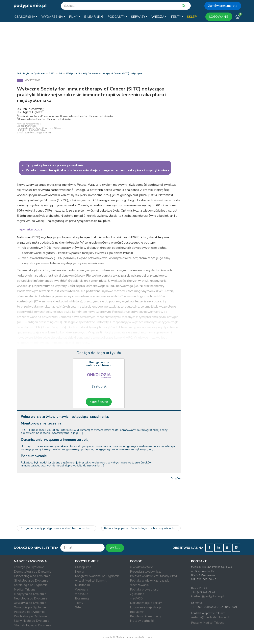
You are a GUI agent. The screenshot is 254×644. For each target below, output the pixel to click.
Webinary (82, 590)
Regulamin (137, 612)
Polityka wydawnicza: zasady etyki (153, 576)
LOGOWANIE (219, 17)
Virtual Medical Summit (91, 581)
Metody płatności (142, 621)
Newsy (80, 572)
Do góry (176, 478)
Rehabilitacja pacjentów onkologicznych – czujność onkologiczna (142, 528)
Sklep (79, 607)
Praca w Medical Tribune (208, 623)
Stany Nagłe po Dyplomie (32, 621)
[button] (26, 17)
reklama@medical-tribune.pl (210, 617)
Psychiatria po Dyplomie (30, 616)
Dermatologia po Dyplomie (33, 572)
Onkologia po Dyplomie (31, 73)
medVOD (81, 594)
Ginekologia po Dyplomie (31, 581)
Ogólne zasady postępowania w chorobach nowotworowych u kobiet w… (58, 528)
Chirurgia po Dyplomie (29, 567)
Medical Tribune (25, 590)
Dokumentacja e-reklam (146, 603)
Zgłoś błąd (137, 594)
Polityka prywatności (144, 590)
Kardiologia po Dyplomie (31, 585)
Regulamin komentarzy (146, 616)
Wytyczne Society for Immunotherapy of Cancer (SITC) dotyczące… (105, 73)
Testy (79, 603)
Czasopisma (83, 567)
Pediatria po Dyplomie (29, 612)
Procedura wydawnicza (146, 572)
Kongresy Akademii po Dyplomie (97, 576)
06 (60, 73)
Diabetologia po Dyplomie (32, 576)
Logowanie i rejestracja (146, 607)
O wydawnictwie (141, 567)
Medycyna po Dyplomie (30, 594)
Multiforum (82, 585)
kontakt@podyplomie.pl (207, 596)
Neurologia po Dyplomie (31, 598)
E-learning (82, 598)
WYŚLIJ (115, 548)
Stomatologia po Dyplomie (33, 625)
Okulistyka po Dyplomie (30, 603)
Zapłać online (99, 402)
